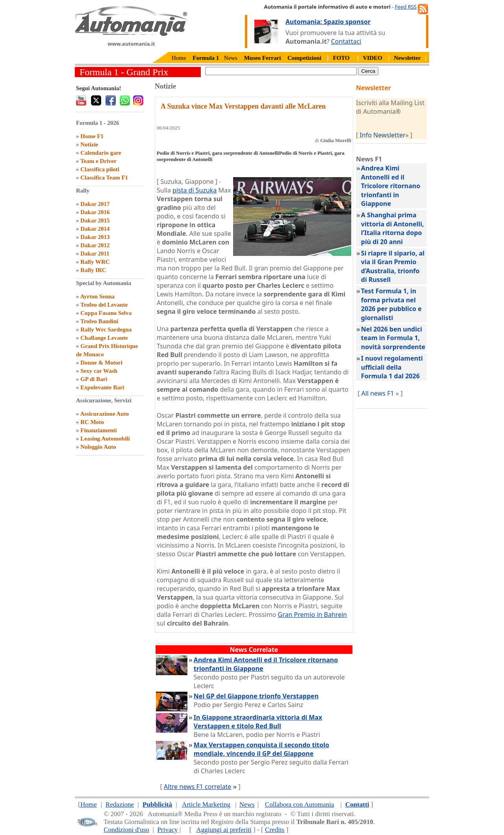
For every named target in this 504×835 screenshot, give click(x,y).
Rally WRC (95, 262)
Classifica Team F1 (104, 178)
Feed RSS (406, 7)
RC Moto (92, 422)
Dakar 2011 (95, 254)
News (231, 58)
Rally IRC (93, 270)
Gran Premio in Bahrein (313, 615)
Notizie (89, 144)
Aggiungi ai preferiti (224, 830)
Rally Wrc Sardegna (106, 330)
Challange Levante (104, 338)
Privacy (167, 830)
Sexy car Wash (99, 371)
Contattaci (346, 41)
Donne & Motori (101, 363)
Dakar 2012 (95, 245)
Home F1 (92, 136)
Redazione (120, 804)
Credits (275, 830)
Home (179, 58)
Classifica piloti (100, 169)
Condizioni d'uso (126, 830)
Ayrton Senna (97, 296)
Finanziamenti (99, 430)
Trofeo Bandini (99, 321)
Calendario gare (101, 153)
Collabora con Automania (300, 804)
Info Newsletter (382, 135)
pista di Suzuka (195, 190)
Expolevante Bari (102, 387)
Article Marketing (206, 804)
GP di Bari (94, 379)
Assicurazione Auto (104, 414)
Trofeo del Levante (104, 305)
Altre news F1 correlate (197, 787)
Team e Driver (98, 161)
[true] (281, 71)
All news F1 (378, 393)
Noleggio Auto (98, 447)
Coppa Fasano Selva (106, 313)
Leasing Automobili (105, 439)
